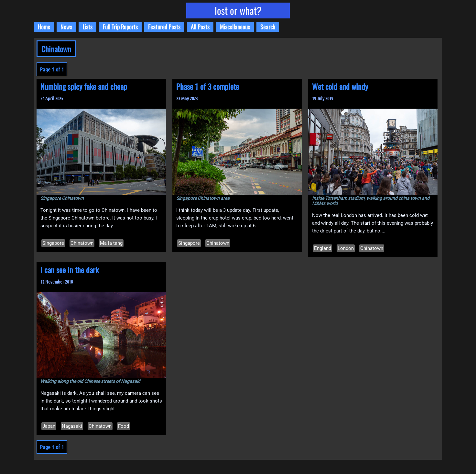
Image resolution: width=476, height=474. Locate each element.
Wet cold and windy (340, 86)
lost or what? (238, 11)
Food (124, 426)
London (346, 248)
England (323, 248)
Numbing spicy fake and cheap (84, 86)
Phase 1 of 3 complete (208, 86)
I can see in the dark (70, 270)
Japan (49, 426)
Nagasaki (72, 426)
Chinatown (82, 243)
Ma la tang (111, 243)
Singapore (53, 243)
